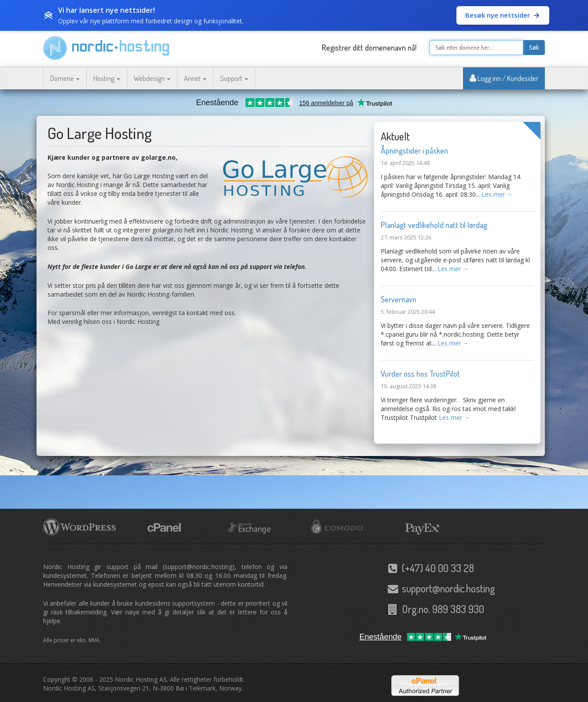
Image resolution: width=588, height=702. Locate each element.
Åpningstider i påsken (414, 151)
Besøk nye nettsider (503, 15)
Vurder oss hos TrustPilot (420, 374)
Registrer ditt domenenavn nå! (369, 48)
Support (234, 78)
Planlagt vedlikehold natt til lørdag (434, 225)
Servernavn (399, 299)
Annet (195, 78)
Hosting (107, 78)
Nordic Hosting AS (141, 679)
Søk (534, 48)
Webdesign (152, 78)
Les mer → (497, 194)
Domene (65, 78)
